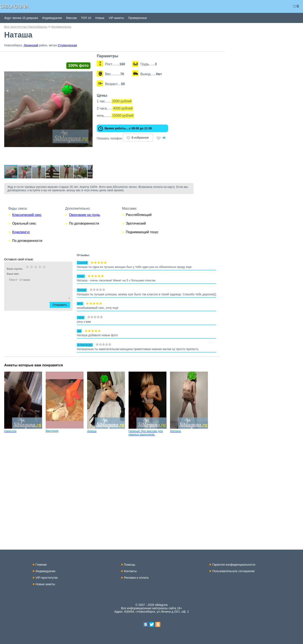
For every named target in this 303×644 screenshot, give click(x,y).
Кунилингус (21, 240)
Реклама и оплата (136, 578)
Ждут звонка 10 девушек (21, 18)
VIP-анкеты (116, 18)
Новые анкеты (45, 584)
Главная (41, 565)
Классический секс (27, 223)
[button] (95, 58)
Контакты (130, 571)
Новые (100, 18)
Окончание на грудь (85, 223)
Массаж (71, 18)
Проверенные (138, 18)
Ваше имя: (33, 282)
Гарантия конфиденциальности (234, 565)
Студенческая (67, 45)
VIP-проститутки (47, 578)
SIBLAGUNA (14, 6)
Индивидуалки (52, 18)
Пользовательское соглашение (234, 571)
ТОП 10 (86, 18)
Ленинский (31, 45)
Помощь (130, 565)
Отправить (62, 313)
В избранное (146, 138)
